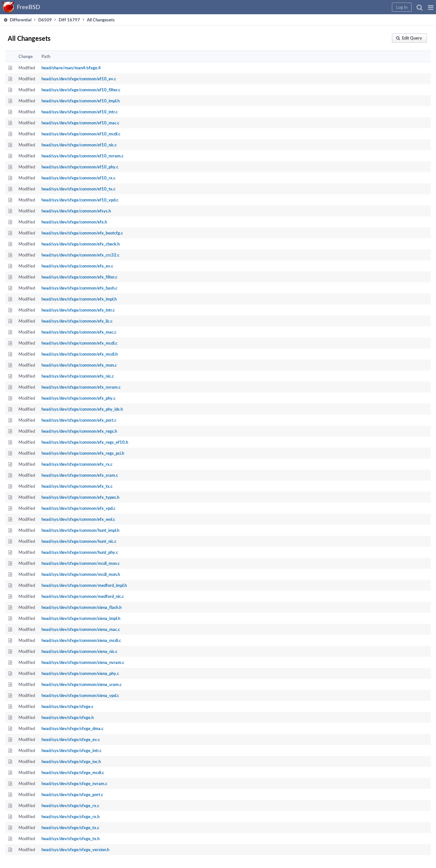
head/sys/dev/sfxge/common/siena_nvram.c (83, 662)
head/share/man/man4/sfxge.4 (71, 68)
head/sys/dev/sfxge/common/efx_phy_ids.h (82, 409)
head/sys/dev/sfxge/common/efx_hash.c (79, 288)
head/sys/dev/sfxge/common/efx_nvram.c (81, 387)
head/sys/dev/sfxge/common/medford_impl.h (84, 585)
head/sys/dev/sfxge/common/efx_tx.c (77, 486)
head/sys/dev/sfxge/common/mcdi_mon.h (81, 574)
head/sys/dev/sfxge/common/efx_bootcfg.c (82, 233)
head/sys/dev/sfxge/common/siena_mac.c (81, 629)
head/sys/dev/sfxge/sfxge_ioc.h (71, 761)
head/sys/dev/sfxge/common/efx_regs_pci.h (83, 453)
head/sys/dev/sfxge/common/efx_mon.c (79, 365)
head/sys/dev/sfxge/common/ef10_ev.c (79, 79)
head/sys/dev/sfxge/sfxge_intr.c (71, 750)
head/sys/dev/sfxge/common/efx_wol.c (78, 519)
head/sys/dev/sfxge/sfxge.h (68, 717)
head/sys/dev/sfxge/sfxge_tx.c (70, 828)
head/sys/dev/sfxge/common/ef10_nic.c (79, 145)
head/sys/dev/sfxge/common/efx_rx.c (77, 464)
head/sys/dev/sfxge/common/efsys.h (76, 211)
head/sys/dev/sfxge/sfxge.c (67, 706)
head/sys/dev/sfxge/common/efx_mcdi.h (80, 354)
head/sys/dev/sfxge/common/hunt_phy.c (80, 552)
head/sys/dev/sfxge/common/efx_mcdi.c (79, 343)
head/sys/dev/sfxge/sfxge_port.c (72, 794)
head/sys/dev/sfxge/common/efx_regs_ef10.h (85, 442)
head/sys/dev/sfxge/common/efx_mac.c (79, 332)
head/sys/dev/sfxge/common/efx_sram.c (80, 475)
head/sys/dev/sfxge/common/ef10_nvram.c (82, 156)
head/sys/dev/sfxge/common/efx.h (74, 222)
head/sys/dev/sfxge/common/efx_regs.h (79, 431)
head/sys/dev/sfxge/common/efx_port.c (79, 420)
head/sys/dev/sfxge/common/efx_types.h (80, 497)
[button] (431, 7)
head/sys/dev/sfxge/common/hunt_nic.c (79, 541)
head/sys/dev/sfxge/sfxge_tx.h (71, 839)
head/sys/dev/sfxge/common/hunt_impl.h (80, 530)
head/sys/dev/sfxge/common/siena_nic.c (79, 651)
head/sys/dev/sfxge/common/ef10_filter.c (81, 90)
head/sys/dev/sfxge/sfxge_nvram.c (74, 783)
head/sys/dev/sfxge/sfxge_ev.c (71, 739)
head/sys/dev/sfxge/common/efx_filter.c (79, 277)
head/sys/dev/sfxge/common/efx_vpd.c (78, 508)
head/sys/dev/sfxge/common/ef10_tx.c (78, 189)
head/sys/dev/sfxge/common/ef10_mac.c (80, 123)
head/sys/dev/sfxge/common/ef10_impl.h (81, 101)
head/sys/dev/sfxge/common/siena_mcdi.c (81, 640)
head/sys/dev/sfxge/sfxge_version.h (75, 850)
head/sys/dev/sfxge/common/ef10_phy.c (80, 167)
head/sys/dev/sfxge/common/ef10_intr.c (80, 112)
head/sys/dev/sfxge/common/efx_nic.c (78, 376)
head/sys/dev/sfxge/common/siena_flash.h (82, 607)
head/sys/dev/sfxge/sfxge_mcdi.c (73, 772)
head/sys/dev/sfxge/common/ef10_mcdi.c (81, 134)
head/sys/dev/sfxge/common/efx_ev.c (77, 266)
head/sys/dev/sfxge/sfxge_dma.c (72, 728)
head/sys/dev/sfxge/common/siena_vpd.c (80, 695)
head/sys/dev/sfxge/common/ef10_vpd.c (80, 200)
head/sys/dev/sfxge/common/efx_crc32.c (80, 255)
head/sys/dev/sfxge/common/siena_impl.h (81, 618)
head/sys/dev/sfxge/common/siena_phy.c (80, 673)
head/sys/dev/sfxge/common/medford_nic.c (83, 596)
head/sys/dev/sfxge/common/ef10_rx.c (78, 178)
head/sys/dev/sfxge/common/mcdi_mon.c (81, 563)
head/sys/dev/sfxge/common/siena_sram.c (82, 684)
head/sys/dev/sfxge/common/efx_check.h (81, 244)
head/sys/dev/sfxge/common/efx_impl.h (79, 299)
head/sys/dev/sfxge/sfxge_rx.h (71, 817)
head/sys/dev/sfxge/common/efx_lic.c (77, 321)
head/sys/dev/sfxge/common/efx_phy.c (78, 398)
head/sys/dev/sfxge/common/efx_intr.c (78, 310)
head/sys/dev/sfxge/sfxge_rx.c (70, 805)
